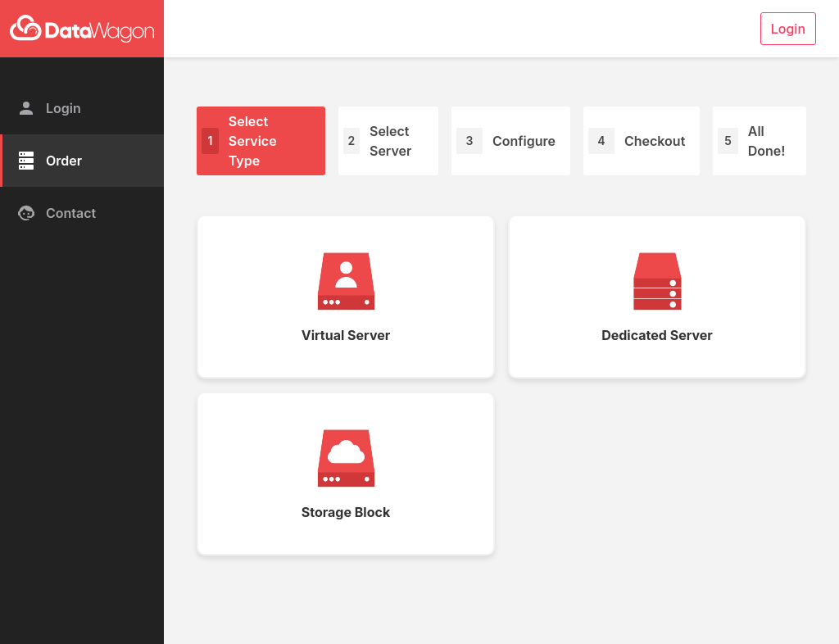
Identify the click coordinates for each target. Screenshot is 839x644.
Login (49, 108)
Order (49, 161)
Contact (56, 213)
